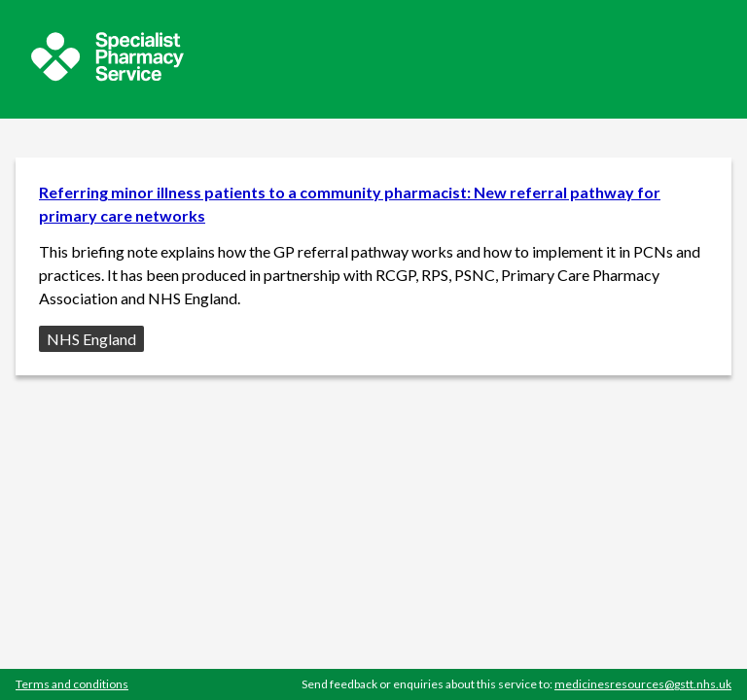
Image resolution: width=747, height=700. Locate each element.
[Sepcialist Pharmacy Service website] (107, 75)
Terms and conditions (72, 684)
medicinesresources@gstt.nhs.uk (643, 684)
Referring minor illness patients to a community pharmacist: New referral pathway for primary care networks (350, 204)
